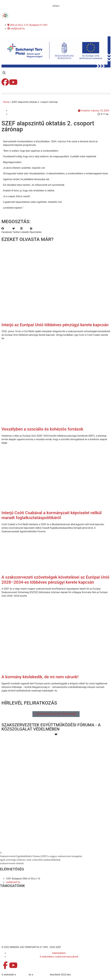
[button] (4, 73)
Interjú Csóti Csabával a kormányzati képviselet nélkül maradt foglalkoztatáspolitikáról (52, 515)
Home (6, 102)
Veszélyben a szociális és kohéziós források (42, 429)
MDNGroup (22, 975)
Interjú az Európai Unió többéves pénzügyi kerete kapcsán (55, 325)
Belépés (56, 6)
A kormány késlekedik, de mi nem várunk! (40, 677)
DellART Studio (42, 975)
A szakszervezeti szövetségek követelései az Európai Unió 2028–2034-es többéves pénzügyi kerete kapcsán (55, 580)
